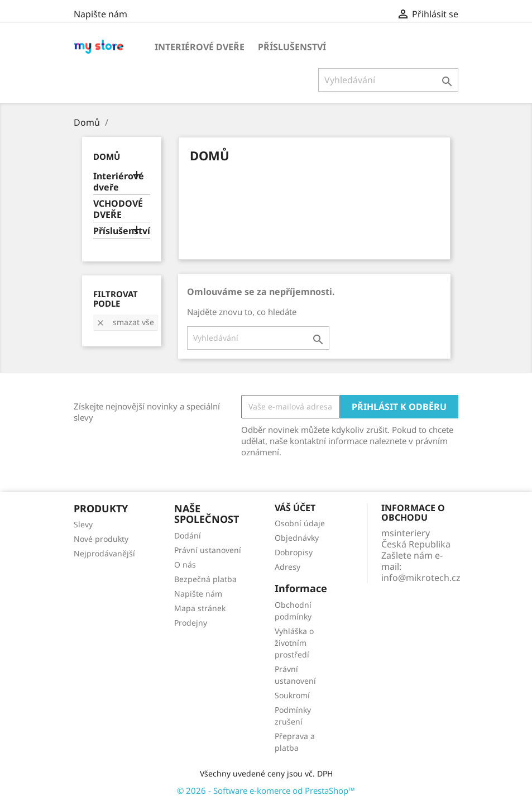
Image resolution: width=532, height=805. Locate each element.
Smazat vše (125, 322)
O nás (185, 565)
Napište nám (100, 14)
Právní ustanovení (208, 550)
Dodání (188, 535)
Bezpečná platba (205, 579)
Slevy (83, 524)
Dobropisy (294, 552)
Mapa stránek (200, 608)
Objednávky (297, 538)
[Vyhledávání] (388, 80)
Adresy (287, 567)
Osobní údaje (300, 523)
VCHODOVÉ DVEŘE (118, 209)
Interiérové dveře (200, 47)
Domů (107, 156)
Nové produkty (101, 539)
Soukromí (292, 695)
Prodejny (191, 623)
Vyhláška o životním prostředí (294, 643)
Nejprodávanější (104, 553)
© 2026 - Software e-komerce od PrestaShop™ (266, 790)
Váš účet (295, 508)
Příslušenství (292, 47)
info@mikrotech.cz (421, 578)
